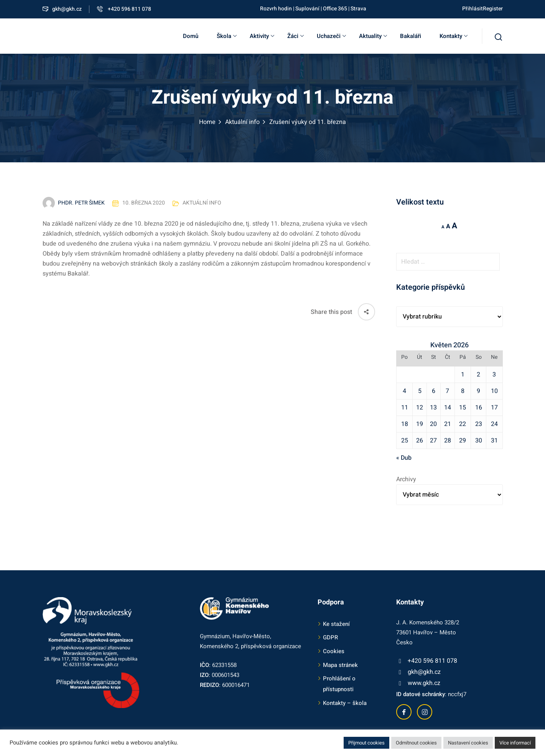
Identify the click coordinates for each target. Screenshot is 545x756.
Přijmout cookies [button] (366, 743)
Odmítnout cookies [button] (416, 743)
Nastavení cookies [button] (468, 743)
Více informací (515, 743)
